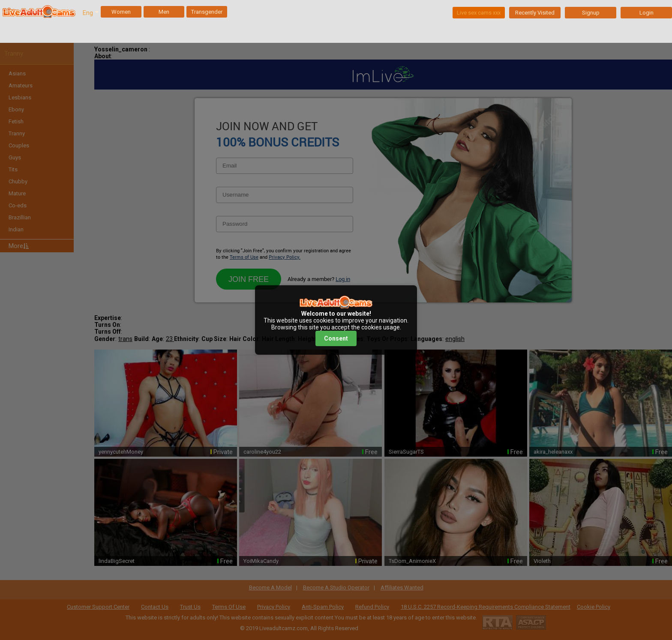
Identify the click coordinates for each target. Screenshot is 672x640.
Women (121, 12)
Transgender (207, 12)
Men (164, 12)
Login (646, 13)
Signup (591, 13)
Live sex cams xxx (479, 13)
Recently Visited (535, 13)
